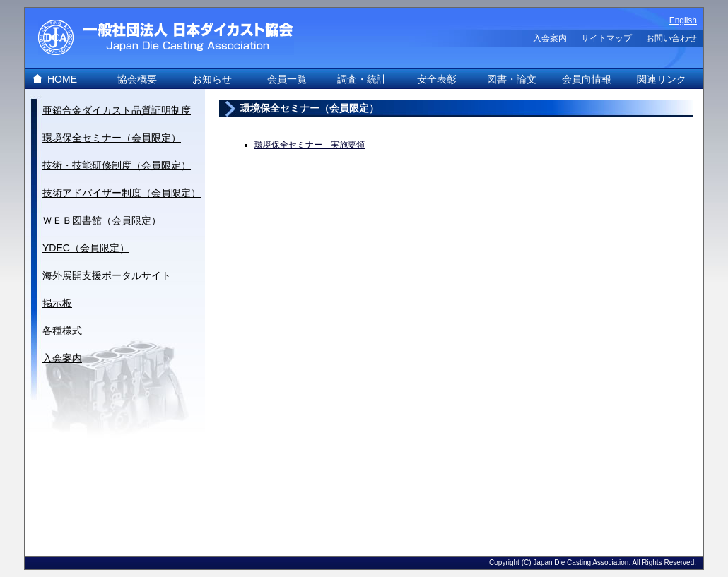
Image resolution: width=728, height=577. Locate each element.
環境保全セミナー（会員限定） (112, 138)
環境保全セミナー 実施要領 (310, 145)
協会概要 (137, 79)
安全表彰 (437, 79)
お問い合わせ (671, 38)
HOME (62, 79)
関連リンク (662, 79)
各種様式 (62, 331)
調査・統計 (362, 79)
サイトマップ (606, 38)
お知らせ (212, 79)
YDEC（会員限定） (86, 248)
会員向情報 (587, 79)
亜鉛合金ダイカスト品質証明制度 (117, 110)
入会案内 (550, 38)
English (683, 20)
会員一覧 (287, 79)
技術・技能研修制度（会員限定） (117, 165)
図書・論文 (512, 79)
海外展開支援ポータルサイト (107, 275)
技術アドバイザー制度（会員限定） (122, 193)
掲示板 (57, 303)
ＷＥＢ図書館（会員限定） (102, 220)
